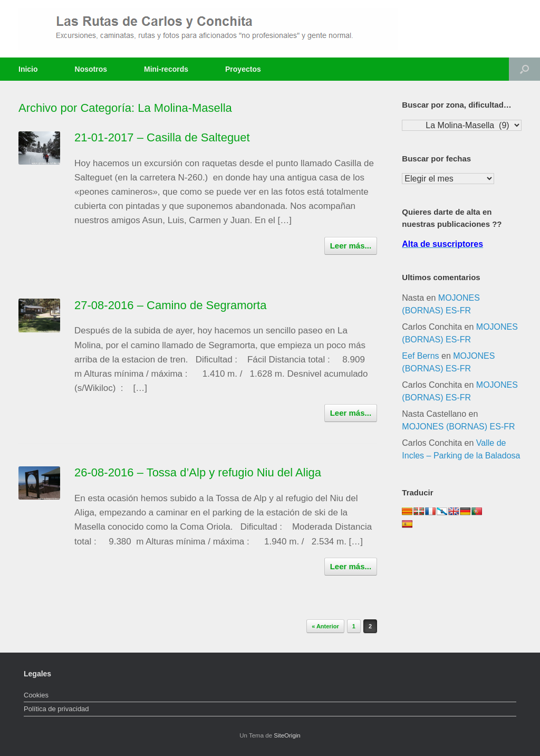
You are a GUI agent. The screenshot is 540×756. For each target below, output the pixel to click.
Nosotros (91, 69)
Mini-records (166, 69)
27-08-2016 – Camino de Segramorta (170, 305)
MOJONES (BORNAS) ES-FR (458, 427)
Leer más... (351, 246)
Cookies (36, 695)
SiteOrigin (287, 735)
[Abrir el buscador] (524, 69)
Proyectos (243, 69)
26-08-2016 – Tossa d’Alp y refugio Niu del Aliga (198, 472)
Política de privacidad (56, 709)
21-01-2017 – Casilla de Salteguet (162, 137)
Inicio (28, 69)
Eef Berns (420, 356)
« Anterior (325, 626)
